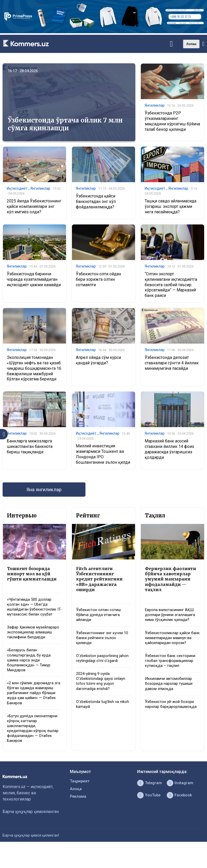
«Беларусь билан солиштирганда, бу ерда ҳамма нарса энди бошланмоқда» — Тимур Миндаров (30, 674)
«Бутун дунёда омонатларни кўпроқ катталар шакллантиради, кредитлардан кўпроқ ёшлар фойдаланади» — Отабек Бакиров (34, 747)
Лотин (191, 44)
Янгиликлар (155, 106)
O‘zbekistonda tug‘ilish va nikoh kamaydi (99, 721)
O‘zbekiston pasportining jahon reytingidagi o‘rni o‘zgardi (99, 669)
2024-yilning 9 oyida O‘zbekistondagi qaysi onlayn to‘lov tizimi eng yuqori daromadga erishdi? (103, 696)
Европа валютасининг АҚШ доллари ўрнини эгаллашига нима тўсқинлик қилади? (172, 624)
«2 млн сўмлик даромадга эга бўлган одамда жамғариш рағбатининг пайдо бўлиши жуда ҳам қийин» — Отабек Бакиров (32, 709)
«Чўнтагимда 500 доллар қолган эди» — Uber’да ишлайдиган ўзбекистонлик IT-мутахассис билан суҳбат (34, 612)
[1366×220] (103, 32)
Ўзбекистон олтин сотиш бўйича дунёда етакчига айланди (100, 621)
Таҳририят (80, 801)
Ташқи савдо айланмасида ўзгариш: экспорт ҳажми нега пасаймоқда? (171, 207)
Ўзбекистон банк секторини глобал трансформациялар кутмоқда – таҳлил (172, 680)
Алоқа (76, 810)
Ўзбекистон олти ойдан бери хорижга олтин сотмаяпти (98, 281)
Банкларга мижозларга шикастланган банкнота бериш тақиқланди (30, 449)
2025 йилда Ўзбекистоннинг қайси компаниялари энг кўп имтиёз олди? (34, 207)
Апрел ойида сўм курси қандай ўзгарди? (98, 362)
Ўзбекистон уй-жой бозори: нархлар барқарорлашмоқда (172, 729)
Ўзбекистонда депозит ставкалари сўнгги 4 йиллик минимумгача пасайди (172, 365)
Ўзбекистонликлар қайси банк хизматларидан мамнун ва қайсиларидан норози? (169, 653)
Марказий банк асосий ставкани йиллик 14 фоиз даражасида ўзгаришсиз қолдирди (169, 451)
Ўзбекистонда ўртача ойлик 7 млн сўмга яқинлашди (65, 124)
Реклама (79, 818)
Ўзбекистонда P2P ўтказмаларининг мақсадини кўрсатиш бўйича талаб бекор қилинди (172, 122)
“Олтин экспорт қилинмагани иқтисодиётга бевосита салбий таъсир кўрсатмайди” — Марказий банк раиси (171, 286)
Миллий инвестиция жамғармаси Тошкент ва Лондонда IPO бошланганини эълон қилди (103, 457)
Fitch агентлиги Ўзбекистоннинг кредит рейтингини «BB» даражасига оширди (101, 584)
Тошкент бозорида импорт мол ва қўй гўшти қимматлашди (34, 578)
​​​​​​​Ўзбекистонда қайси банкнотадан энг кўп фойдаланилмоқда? (96, 202)
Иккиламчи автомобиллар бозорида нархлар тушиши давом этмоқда (171, 704)
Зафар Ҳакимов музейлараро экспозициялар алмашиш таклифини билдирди (32, 642)
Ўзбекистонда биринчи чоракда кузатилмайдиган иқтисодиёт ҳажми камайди (34, 281)
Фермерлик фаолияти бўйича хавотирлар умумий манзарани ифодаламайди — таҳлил (172, 584)
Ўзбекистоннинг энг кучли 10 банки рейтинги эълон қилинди (102, 645)
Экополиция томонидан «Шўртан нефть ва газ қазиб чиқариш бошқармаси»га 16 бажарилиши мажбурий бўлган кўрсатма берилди (34, 370)
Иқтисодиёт (17, 189)
